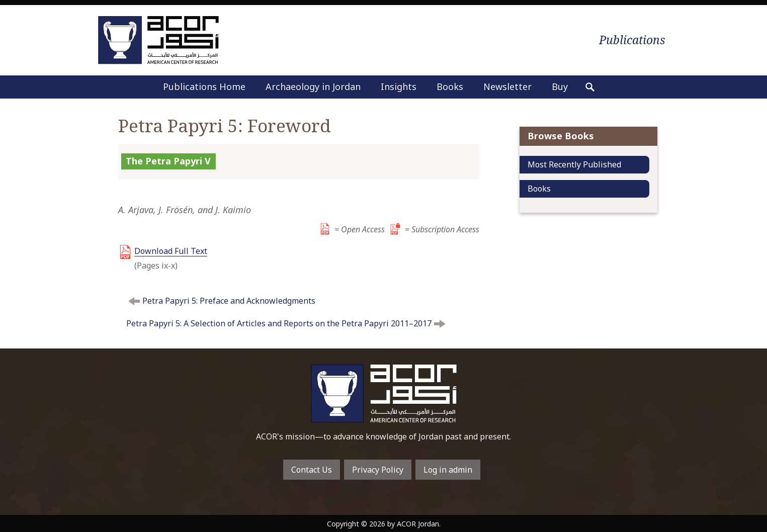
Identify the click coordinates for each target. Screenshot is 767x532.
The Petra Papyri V (168, 161)
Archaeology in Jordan (313, 86)
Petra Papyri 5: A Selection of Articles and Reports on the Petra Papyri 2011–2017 (279, 323)
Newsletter (507, 86)
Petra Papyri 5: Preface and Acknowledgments (229, 301)
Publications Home (204, 86)
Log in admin (448, 470)
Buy (560, 86)
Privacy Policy (378, 470)
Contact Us (312, 470)
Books (450, 86)
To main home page (384, 393)
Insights (399, 86)
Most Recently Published (574, 164)
